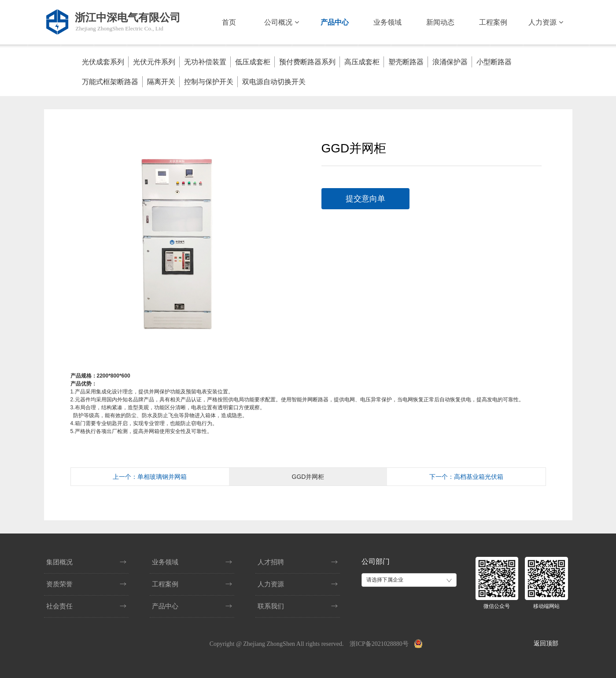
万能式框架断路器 (110, 82)
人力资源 (546, 22)
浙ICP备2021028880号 (379, 644)
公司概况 (281, 22)
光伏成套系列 (103, 62)
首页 (229, 22)
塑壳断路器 (406, 62)
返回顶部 (546, 643)
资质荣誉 (59, 584)
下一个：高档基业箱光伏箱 (466, 477)
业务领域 (387, 22)
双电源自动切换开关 (274, 82)
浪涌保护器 (450, 62)
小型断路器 (494, 62)
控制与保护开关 (209, 82)
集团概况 (59, 562)
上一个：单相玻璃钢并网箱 (150, 477)
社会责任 (59, 606)
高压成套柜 (362, 62)
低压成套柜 (253, 62)
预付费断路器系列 (307, 62)
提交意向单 (365, 199)
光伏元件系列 (154, 62)
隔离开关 (161, 82)
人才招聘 (271, 562)
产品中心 (335, 22)
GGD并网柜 (308, 477)
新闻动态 (440, 22)
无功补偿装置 (205, 62)
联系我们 (271, 606)
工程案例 (493, 22)
